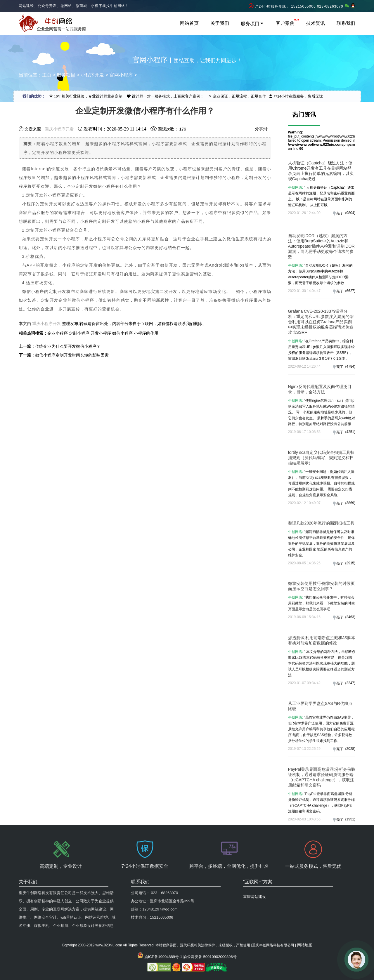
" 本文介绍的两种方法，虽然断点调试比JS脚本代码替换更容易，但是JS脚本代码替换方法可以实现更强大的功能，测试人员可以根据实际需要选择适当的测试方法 (322, 706)
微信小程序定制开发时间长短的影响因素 (72, 355)
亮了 (340, 213)
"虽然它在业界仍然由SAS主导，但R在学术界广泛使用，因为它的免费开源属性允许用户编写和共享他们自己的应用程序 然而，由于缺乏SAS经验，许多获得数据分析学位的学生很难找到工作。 (321, 772)
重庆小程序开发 (59, 129)
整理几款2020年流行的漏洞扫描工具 (321, 562)
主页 (47, 75)
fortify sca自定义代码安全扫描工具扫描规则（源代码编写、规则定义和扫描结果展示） (321, 505)
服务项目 (252, 24)
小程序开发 (92, 75)
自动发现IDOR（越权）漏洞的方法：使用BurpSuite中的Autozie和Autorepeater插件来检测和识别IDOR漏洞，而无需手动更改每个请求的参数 (321, 296)
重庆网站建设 (254, 859)
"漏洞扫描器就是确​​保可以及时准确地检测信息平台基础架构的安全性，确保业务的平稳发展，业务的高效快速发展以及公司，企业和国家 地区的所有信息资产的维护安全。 (321, 583)
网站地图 (305, 919)
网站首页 (189, 23)
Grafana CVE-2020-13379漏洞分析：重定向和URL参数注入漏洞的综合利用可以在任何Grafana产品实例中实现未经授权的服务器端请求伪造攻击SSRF (321, 372)
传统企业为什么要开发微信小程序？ (68, 346)
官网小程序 (121, 75)
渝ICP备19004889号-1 (163, 931)
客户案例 (285, 23)
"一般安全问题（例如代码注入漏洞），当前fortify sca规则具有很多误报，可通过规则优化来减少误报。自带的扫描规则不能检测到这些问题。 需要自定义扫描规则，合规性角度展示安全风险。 (321, 530)
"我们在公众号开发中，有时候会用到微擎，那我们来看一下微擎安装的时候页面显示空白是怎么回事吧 (321, 638)
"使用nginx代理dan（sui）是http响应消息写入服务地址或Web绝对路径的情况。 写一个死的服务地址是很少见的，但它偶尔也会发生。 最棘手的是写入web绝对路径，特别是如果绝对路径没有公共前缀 (322, 455)
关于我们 (220, 23)
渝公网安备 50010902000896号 (210, 931)
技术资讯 (316, 23)
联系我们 (346, 23)
